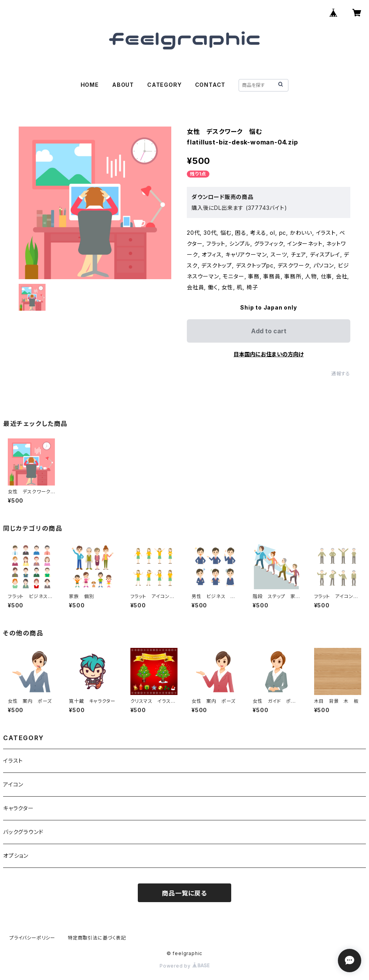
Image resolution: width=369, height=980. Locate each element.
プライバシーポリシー (32, 938)
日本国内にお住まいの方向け (269, 354)
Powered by (184, 966)
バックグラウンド (23, 832)
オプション (16, 856)
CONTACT (210, 85)
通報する (341, 374)
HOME (90, 85)
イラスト (13, 761)
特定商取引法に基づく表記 (97, 938)
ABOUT (123, 85)
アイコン (13, 784)
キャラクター (18, 808)
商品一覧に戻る (184, 893)
